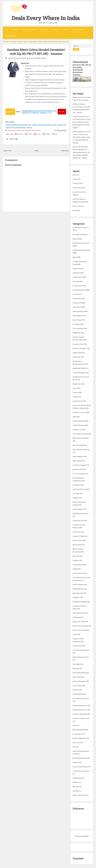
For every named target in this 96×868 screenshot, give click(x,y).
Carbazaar (76, 597)
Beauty (75, 238)
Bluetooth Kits (78, 469)
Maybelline (77, 332)
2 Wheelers (77, 617)
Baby (75, 257)
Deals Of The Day (10, 42)
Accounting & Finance (81, 766)
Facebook (19, 134)
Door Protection (78, 573)
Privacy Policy (78, 183)
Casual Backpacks (79, 372)
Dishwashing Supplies (81, 513)
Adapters (76, 497)
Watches (56, 30)
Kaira (75, 388)
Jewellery (76, 268)
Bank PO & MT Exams (80, 758)
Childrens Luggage (80, 465)
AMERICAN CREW (79, 368)
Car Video (76, 493)
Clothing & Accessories (16, 130)
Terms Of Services (79, 187)
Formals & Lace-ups (80, 412)
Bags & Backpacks (79, 729)
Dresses (76, 294)
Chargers (76, 560)
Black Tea (76, 556)
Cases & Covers (78, 401)
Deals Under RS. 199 (61, 42)
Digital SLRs (77, 352)
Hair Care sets (78, 540)
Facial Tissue (78, 685)
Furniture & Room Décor (81, 718)
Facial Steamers (78, 509)
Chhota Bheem (78, 564)
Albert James (77, 677)
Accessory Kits (78, 344)
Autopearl (76, 272)
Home (7, 30)
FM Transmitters (79, 613)
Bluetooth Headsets (80, 348)
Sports (65, 30)
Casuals (76, 392)
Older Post (65, 151)
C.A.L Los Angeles (79, 473)
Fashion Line (78, 429)
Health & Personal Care (81, 243)
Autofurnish (77, 302)
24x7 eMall (77, 664)
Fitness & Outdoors (80, 289)
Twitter (29, 134)
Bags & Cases (77, 460)
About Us (76, 174)
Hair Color (77, 742)
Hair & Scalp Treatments (81, 449)
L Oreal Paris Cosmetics (81, 770)
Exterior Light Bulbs (80, 714)
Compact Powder (79, 536)
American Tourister (80, 489)
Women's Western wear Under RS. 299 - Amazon (21, 124)
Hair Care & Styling (80, 630)
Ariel (75, 725)
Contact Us (77, 179)
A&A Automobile (79, 311)
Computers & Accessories (81, 250)
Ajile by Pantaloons (80, 795)
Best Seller (76, 210)
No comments (61, 130)
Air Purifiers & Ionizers (81, 698)
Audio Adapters (78, 456)
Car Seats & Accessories (81, 650)
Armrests (76, 689)
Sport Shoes (77, 319)
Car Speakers (77, 733)
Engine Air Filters (79, 621)
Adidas (75, 568)
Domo (75, 416)
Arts (74, 746)
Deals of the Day (78, 206)
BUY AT (10, 111)
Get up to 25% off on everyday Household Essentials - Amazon (82, 70)
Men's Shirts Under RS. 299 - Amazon (50, 124)
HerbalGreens (78, 778)
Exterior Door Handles (81, 625)
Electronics (45, 30)
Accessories (77, 298)
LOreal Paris (77, 307)
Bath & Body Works (80, 672)
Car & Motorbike (79, 234)
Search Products (78, 30)
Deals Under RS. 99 (46, 42)
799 (62, 111)
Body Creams (77, 544)
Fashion (15, 30)
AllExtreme (77, 356)
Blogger (86, 836)
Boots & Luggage (79, 445)
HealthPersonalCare (80, 709)
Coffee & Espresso (79, 425)
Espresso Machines (80, 738)
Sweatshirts (36, 130)
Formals (76, 396)
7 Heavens (77, 762)
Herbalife (76, 668)
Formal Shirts (78, 285)
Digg (55, 134)
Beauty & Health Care (29, 30)
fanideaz (28, 130)
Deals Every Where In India (46, 18)
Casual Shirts (78, 277)
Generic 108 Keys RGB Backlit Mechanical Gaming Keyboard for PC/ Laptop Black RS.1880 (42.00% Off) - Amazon (81, 152)
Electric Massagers (80, 681)
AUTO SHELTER (78, 694)
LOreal (75, 634)
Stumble (47, 134)
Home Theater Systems (81, 438)
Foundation (77, 484)
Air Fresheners (78, 328)
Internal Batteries (79, 420)
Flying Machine (79, 588)
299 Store (76, 782)
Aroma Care (77, 531)
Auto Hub (76, 281)
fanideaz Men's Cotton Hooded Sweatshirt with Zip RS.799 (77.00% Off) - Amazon (36, 52)
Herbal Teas (77, 383)
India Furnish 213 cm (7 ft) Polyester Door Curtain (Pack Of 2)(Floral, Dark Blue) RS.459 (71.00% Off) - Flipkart (82, 122)
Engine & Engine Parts (81, 657)
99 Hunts (76, 790)
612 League (77, 324)
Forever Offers (23, 42)
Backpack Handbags (80, 601)
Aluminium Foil (79, 520)
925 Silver (76, 786)
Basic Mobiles (78, 315)
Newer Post (7, 151)
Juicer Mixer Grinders (81, 433)
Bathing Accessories (80, 705)
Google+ (37, 134)
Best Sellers (34, 42)
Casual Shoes (78, 645)
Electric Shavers (79, 584)
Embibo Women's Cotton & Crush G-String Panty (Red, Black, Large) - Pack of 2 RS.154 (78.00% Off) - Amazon (82, 137)
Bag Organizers (78, 593)
